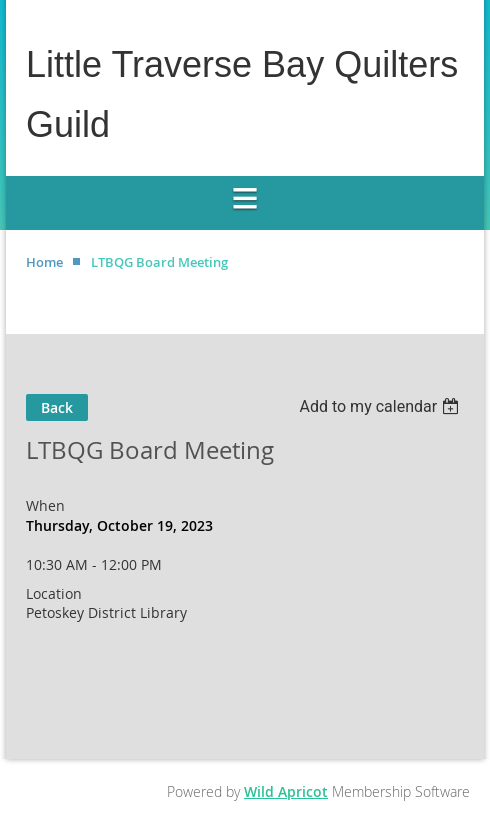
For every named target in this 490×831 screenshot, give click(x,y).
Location (54, 593)
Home (44, 262)
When (45, 505)
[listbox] (381, 406)
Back (57, 407)
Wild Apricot (286, 791)
